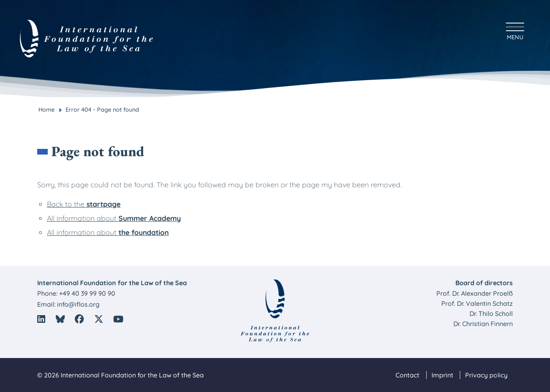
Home (47, 110)
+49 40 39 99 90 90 (87, 293)
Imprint (442, 375)
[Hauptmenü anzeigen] (515, 30)
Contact (407, 375)
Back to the (84, 204)
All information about (114, 218)
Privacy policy (486, 375)
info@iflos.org (78, 304)
